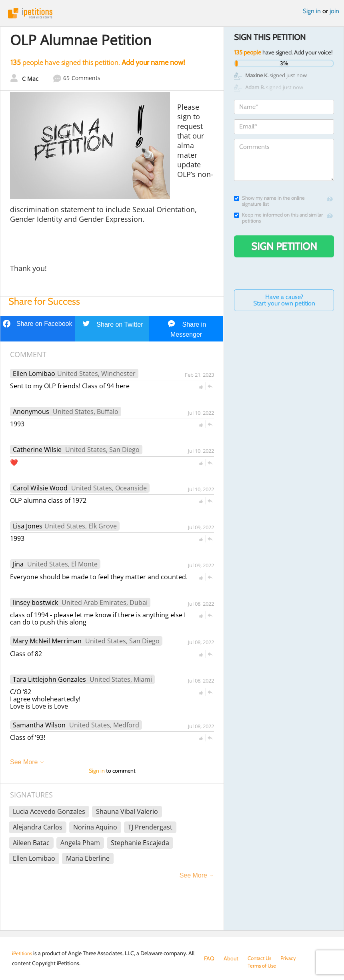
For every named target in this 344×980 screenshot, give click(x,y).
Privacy (292, 958)
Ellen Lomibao (34, 374)
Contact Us (261, 958)
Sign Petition (284, 246)
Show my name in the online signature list (269, 201)
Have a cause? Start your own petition (284, 300)
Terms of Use (219, 966)
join (334, 11)
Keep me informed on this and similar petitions (278, 218)
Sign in (312, 11)
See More (24, 762)
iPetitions (172, 13)
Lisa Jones (28, 526)
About (231, 958)
